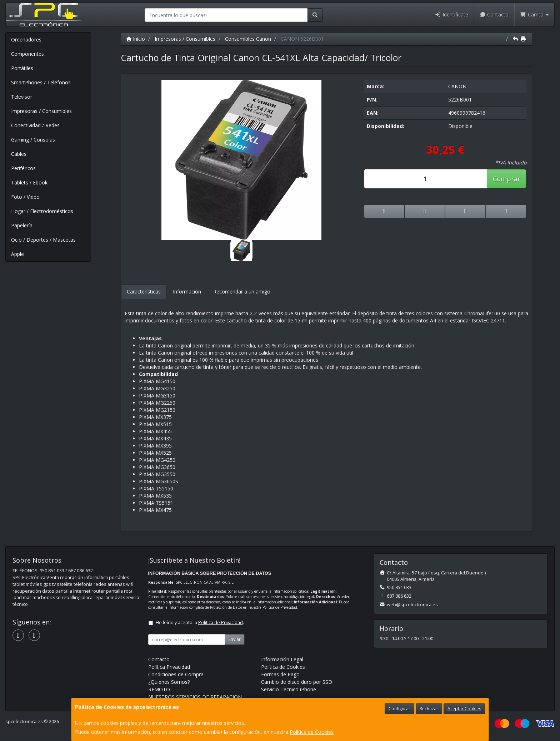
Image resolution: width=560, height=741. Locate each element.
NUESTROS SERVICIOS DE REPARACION (195, 697)
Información (187, 292)
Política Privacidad (169, 667)
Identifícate (451, 14)
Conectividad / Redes (35, 125)
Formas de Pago (280, 674)
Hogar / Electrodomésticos (42, 211)
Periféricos (23, 168)
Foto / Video (25, 197)
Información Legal (282, 659)
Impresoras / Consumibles (41, 111)
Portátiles (22, 68)
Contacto (494, 14)
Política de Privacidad (280, 607)
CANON (457, 86)
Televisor (22, 97)
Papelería (22, 225)
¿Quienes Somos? (169, 682)
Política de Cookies (312, 732)
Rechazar (429, 709)
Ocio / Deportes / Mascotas (43, 240)
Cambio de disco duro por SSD (297, 682)
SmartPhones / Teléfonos (41, 82)
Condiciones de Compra (176, 674)
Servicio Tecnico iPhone (289, 689)
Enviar (235, 639)
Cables (19, 154)
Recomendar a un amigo (242, 292)
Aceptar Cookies (464, 709)
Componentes (27, 54)
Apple (17, 254)
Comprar (507, 179)
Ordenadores (26, 39)
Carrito (534, 14)
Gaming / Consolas (33, 140)
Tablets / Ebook (29, 182)
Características (144, 292)
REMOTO (159, 689)
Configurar (399, 709)
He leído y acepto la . (200, 623)
